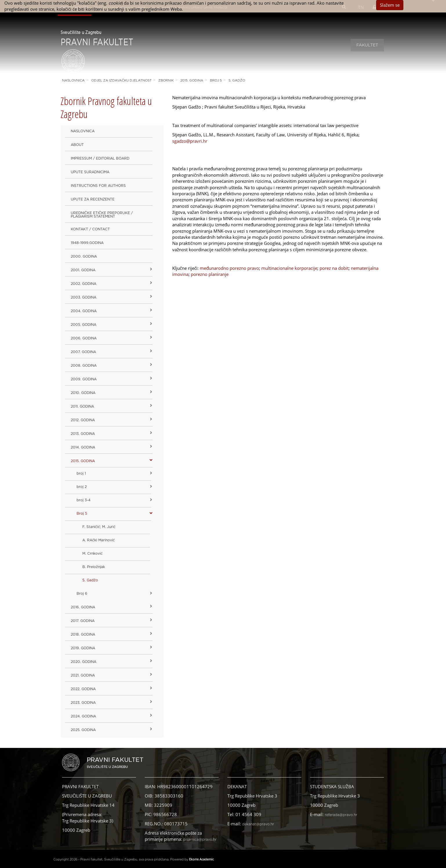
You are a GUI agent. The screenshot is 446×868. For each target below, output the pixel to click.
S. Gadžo (237, 81)
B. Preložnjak (94, 567)
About (77, 145)
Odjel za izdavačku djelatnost (122, 81)
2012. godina (83, 420)
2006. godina (84, 338)
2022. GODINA (83, 689)
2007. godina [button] (83, 352)
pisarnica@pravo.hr (200, 840)
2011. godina (82, 406)
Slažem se (390, 5)
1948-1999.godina (87, 243)
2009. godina (84, 379)
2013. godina (83, 434)
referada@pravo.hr (341, 815)
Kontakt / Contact (90, 229)
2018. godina (83, 634)
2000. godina (84, 256)
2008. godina (84, 366)
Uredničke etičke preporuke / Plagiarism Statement (102, 215)
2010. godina (83, 393)
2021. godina (83, 675)
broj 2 (82, 487)
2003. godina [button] (84, 297)
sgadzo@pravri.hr (190, 141)
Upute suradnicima (90, 172)
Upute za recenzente (93, 199)
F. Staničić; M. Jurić (99, 527)
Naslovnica (73, 81)
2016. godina (83, 607)
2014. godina (83, 447)
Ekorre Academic (201, 859)
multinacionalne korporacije (289, 268)
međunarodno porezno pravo (229, 268)
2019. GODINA (83, 648)
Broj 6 (82, 594)
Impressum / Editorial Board (100, 158)
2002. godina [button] (84, 284)
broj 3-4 (84, 500)
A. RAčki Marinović (99, 540)
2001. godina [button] (83, 270)
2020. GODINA (84, 662)
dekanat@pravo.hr (258, 824)
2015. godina (192, 81)
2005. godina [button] (84, 325)
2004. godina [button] (84, 311)
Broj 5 (216, 81)
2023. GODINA (83, 703)
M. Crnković (93, 554)
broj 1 (81, 473)
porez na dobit (334, 268)
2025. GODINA (83, 730)
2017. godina (83, 621)
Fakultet (367, 45)
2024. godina (83, 716)
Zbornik (166, 81)
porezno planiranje (210, 274)
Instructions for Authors (98, 186)
